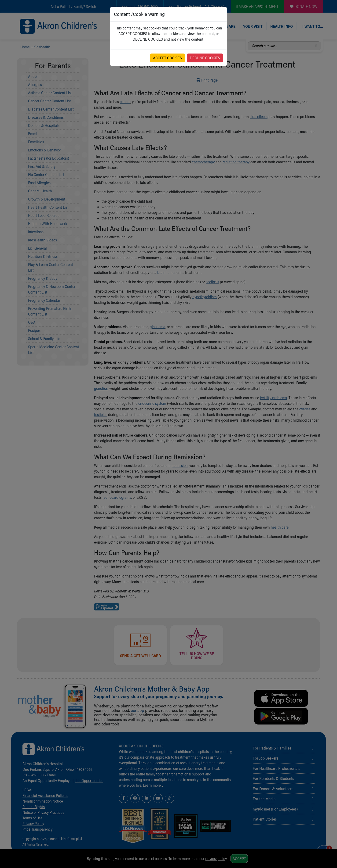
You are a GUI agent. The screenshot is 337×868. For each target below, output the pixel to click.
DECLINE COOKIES (205, 58)
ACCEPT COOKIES (167, 58)
